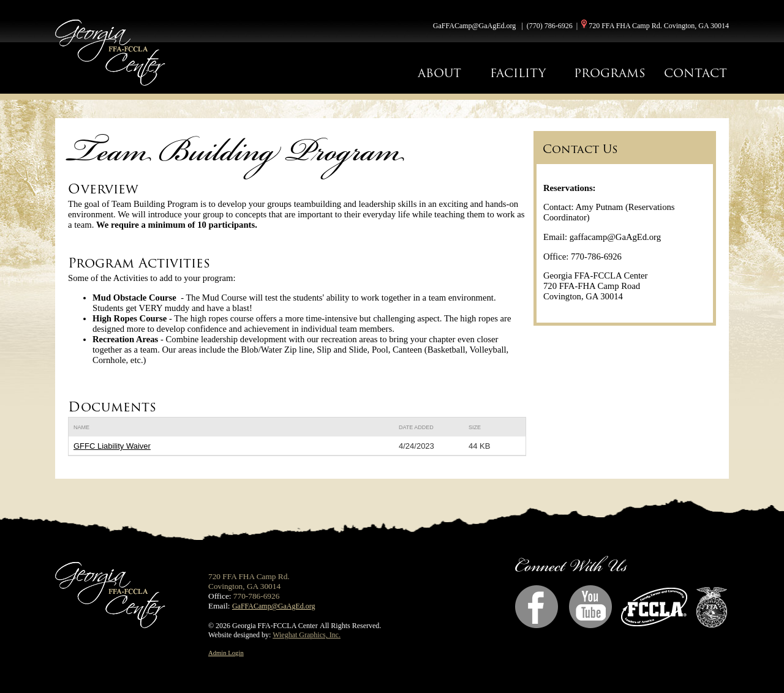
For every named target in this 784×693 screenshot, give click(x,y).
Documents (112, 407)
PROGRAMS (610, 73)
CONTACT (695, 73)
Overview (103, 189)
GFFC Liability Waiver (112, 446)
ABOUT (439, 73)
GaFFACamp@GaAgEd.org (475, 26)
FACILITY (518, 73)
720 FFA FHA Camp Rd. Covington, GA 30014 (659, 26)
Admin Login (226, 653)
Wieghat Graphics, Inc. (307, 635)
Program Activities (139, 263)
